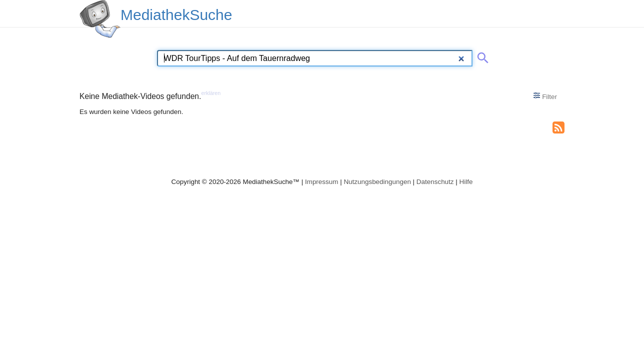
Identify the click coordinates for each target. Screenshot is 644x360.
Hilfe (466, 182)
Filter (545, 96)
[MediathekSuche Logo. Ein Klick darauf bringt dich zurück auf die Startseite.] (100, 19)
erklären (211, 93)
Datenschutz (435, 182)
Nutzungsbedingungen (377, 182)
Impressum (321, 182)
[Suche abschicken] (481, 56)
